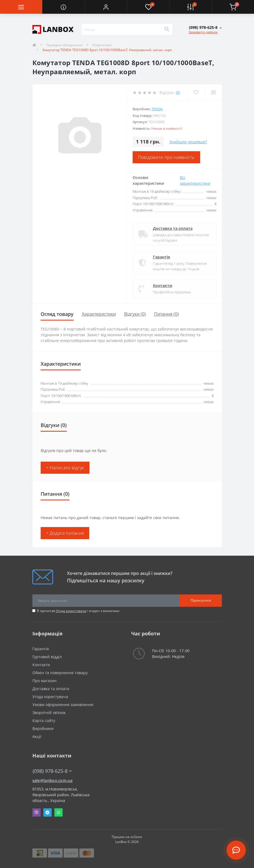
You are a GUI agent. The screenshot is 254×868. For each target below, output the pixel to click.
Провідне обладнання (64, 45)
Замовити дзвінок (203, 32)
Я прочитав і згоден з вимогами (78, 611)
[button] (106, 7)
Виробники (43, 728)
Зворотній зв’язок (49, 713)
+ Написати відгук (65, 468)
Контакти (163, 286)
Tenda (157, 109)
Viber (37, 812)
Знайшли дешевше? (188, 142)
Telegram (48, 812)
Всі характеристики (195, 180)
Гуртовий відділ (47, 657)
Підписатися (201, 600)
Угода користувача (71, 611)
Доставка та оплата (173, 228)
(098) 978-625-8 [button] (52, 771)
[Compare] (213, 93)
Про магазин (44, 681)
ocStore (136, 837)
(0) (178, 93)
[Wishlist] (196, 93)
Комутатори (102, 45)
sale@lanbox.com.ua (52, 780)
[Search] (167, 29)
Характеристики (99, 314)
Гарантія (161, 257)
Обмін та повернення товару (60, 673)
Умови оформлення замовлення (63, 705)
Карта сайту (44, 720)
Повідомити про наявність (166, 157)
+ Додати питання (65, 533)
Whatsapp (58, 812)
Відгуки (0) (135, 314)
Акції (37, 736)
